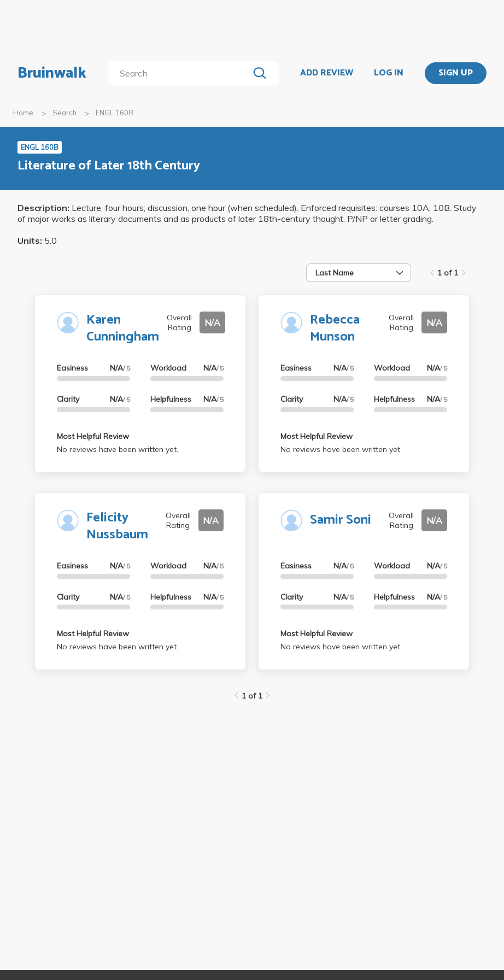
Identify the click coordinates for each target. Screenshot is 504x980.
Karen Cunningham (123, 328)
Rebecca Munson (335, 328)
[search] (180, 73)
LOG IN (389, 73)
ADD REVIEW (327, 73)
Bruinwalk (52, 73)
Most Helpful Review (93, 436)
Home (23, 113)
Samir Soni (341, 520)
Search (65, 113)
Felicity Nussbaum (117, 526)
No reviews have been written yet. (118, 449)
